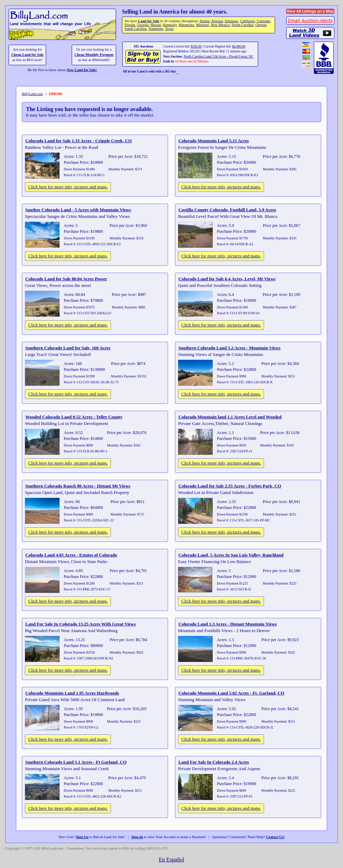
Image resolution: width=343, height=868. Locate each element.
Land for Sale (148, 21)
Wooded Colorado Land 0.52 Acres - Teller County (74, 417)
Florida (130, 25)
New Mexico (220, 25)
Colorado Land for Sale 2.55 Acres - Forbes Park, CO (230, 486)
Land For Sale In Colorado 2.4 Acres (214, 762)
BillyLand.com (32, 94)
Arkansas (231, 21)
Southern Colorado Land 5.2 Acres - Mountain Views (229, 348)
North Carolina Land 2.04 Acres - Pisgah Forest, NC (218, 56)
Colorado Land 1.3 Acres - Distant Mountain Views (228, 624)
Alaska (204, 21)
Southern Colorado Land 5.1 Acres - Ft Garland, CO (76, 762)
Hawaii (156, 25)
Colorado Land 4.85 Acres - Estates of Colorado (71, 555)
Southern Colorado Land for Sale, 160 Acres (68, 348)
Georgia (143, 25)
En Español (171, 860)
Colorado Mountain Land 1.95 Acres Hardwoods (72, 693)
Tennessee (156, 29)
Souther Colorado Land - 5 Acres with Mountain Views (78, 210)
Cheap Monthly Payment (94, 55)
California (248, 21)
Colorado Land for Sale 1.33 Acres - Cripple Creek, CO (78, 141)
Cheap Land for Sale (27, 55)
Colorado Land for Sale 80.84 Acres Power (66, 279)
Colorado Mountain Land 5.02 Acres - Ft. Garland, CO (231, 693)
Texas (169, 29)
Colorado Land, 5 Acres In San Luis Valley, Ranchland (231, 555)
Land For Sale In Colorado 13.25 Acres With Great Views (81, 624)
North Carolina (243, 25)
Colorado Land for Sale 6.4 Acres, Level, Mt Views (227, 279)
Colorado (263, 21)
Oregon (261, 25)
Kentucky (170, 25)
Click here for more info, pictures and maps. (68, 187)
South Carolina (135, 29)
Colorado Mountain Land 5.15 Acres (214, 141)
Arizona (217, 21)
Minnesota (187, 25)
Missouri (202, 25)
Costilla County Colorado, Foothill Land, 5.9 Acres (227, 210)
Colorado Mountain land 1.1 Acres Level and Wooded (230, 417)
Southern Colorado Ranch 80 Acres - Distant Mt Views (78, 486)
